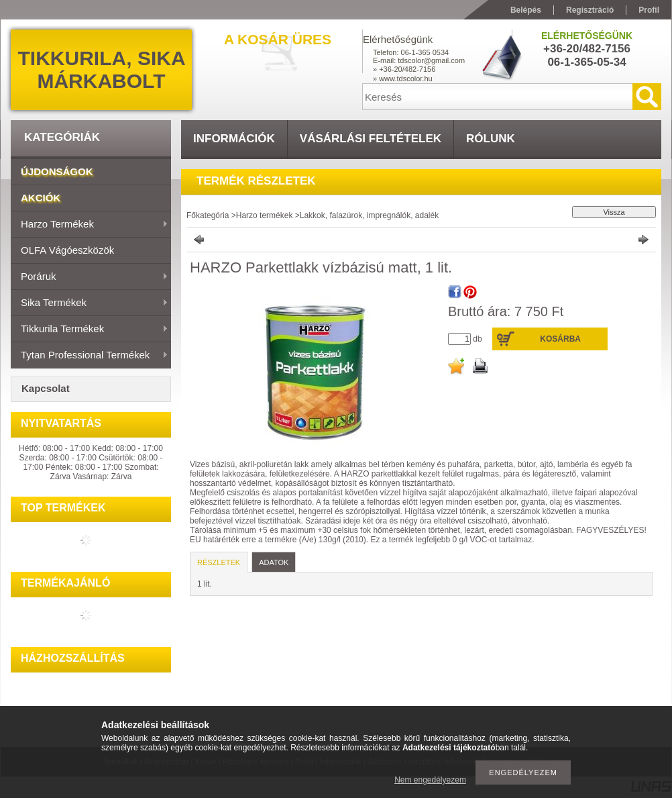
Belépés (526, 10)
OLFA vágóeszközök (67, 250)
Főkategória (208, 215)
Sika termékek (90, 303)
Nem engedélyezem (430, 780)
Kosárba (560, 339)
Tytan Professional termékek (90, 356)
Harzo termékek (90, 225)
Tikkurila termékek (90, 330)
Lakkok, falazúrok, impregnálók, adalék (369, 215)
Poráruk (90, 277)
